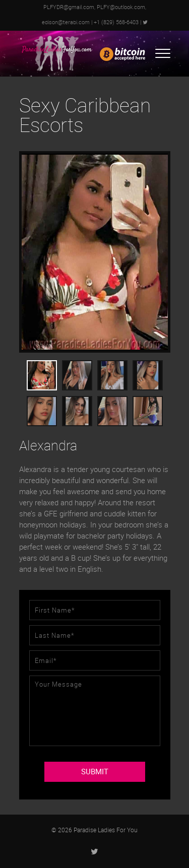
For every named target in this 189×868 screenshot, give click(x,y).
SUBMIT (95, 772)
